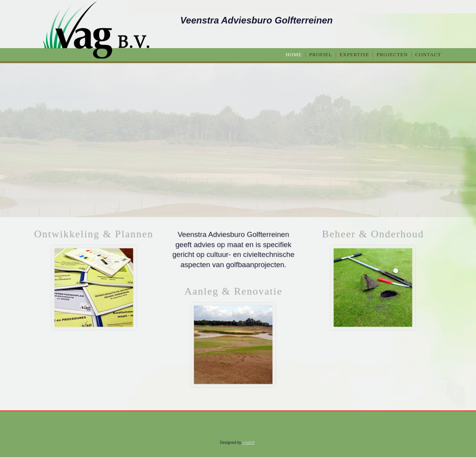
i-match (249, 443)
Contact (428, 54)
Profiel (321, 54)
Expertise (354, 54)
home (294, 54)
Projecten (392, 54)
